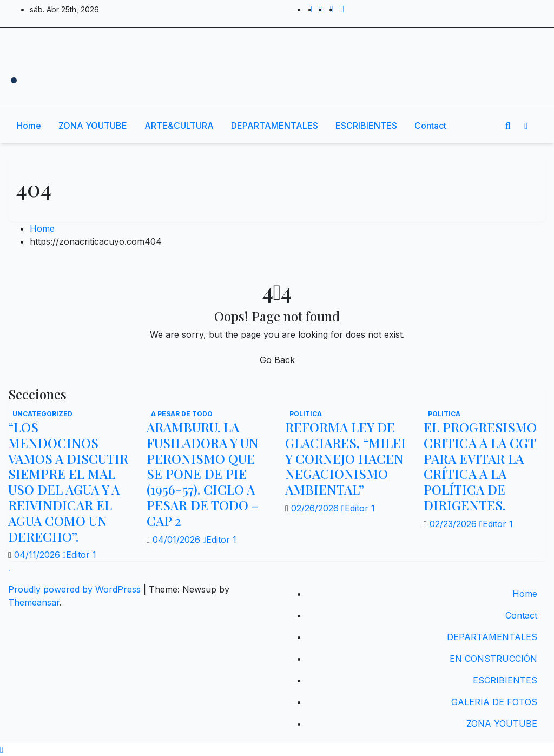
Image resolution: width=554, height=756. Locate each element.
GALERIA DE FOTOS (494, 702)
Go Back (277, 360)
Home (29, 126)
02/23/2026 (454, 524)
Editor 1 (80, 555)
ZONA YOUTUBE (93, 126)
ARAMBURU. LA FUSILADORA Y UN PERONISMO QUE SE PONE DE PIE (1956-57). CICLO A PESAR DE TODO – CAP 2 (203, 474)
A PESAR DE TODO (182, 414)
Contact (430, 126)
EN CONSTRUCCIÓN (493, 659)
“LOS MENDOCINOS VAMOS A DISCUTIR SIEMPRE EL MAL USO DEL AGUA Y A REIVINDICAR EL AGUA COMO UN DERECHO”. (68, 482)
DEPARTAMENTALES (275, 126)
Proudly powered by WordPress (76, 589)
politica (306, 414)
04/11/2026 (38, 555)
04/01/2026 (178, 540)
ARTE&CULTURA (179, 126)
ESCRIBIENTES (366, 126)
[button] (508, 126)
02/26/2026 (316, 508)
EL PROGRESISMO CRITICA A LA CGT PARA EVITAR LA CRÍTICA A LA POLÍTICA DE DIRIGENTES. (480, 466)
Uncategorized (42, 414)
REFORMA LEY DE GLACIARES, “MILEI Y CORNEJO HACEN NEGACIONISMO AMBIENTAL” (345, 458)
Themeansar (34, 602)
